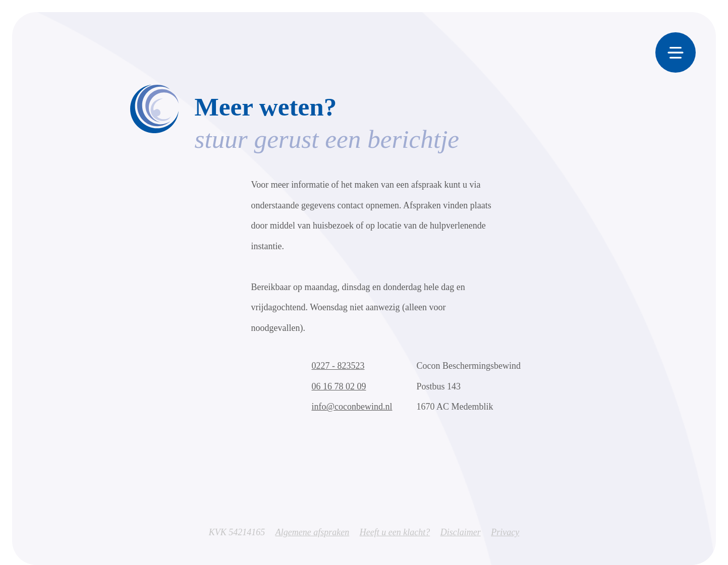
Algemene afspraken (312, 534)
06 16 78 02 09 (339, 388)
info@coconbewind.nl (352, 409)
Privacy (505, 534)
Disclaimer (461, 534)
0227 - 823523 (338, 368)
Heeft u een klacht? (395, 534)
